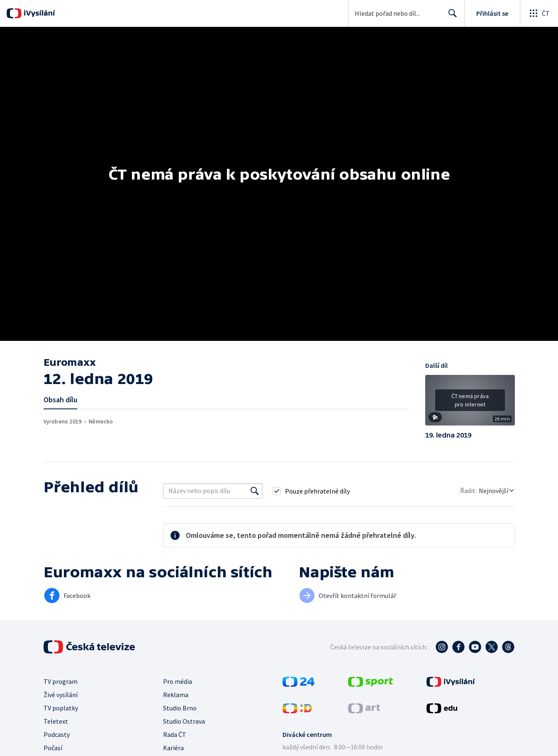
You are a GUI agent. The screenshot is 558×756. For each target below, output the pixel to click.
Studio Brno (180, 708)
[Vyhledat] (255, 491)
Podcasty (57, 734)
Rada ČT (175, 734)
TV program (61, 681)
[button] (470, 403)
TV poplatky (61, 708)
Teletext (56, 721)
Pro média (178, 681)
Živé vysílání (61, 695)
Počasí (53, 748)
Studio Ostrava (184, 721)
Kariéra (173, 748)
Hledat (450, 17)
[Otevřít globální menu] (539, 13)
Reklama (176, 695)
